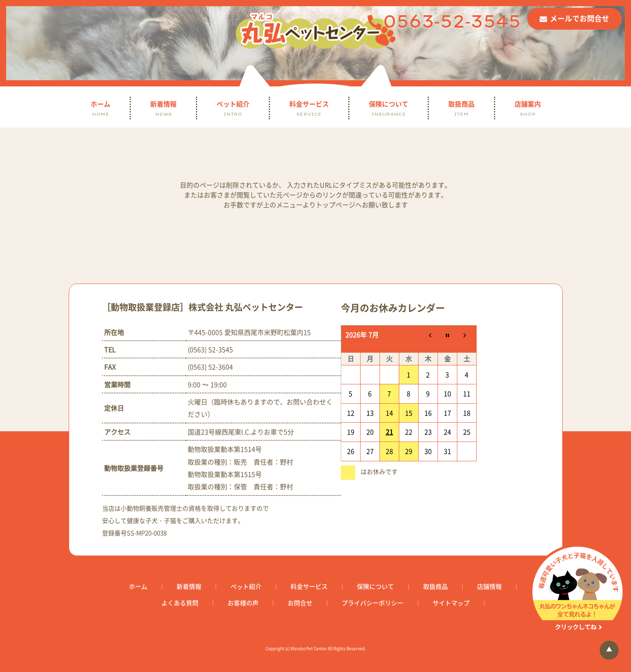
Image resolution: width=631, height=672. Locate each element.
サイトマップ (451, 603)
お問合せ (300, 603)
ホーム (100, 108)
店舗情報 (489, 587)
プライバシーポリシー (373, 603)
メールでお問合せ (580, 18)
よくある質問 (180, 603)
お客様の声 (243, 603)
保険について (389, 108)
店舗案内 (528, 108)
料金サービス (309, 108)
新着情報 (163, 108)
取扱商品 (461, 108)
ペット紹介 (233, 108)
